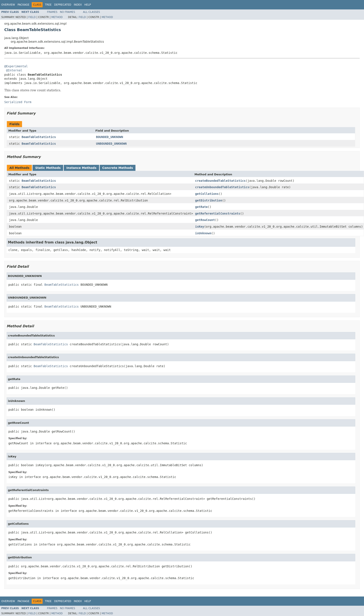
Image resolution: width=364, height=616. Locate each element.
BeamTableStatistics (39, 137)
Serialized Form (18, 102)
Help (88, 5)
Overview (8, 5)
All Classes (91, 12)
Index (78, 5)
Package (23, 5)
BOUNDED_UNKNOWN (110, 137)
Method (57, 17)
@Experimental (16, 66)
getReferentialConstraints (218, 213)
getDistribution (209, 200)
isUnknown (203, 233)
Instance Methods (81, 168)
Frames (52, 12)
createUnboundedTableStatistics (222, 187)
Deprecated (63, 5)
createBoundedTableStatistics (220, 181)
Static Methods (48, 168)
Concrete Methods (118, 168)
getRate (201, 207)
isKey (200, 227)
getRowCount (205, 220)
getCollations (207, 194)
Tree (48, 5)
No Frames (68, 12)
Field (32, 17)
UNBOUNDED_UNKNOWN (111, 144)
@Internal (14, 70)
